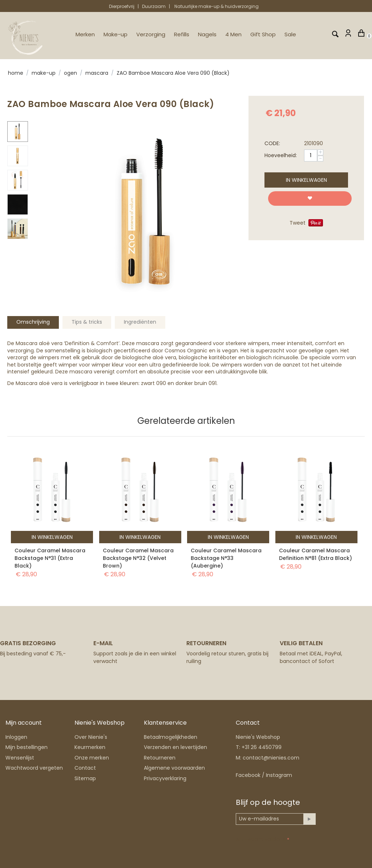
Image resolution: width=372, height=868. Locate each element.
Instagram (279, 775)
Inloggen (16, 737)
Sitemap (85, 778)
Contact (85, 768)
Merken (85, 34)
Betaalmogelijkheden (171, 737)
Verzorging (151, 34)
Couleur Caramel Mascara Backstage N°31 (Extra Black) (50, 558)
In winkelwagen (306, 180)
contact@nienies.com (271, 758)
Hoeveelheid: (281, 155)
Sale (290, 34)
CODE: (272, 143)
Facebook (248, 775)
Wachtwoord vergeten (34, 768)
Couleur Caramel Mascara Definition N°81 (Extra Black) (316, 554)
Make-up (116, 34)
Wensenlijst (20, 758)
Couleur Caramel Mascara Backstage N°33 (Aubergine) (226, 558)
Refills (182, 34)
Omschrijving (33, 322)
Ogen (70, 73)
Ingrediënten (140, 322)
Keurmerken (90, 747)
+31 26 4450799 (262, 747)
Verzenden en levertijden (175, 747)
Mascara (97, 73)
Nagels (207, 34)
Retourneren (160, 758)
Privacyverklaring (165, 778)
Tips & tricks (87, 322)
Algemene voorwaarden (174, 768)
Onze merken (92, 758)
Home (16, 73)
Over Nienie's (91, 737)
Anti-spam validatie (261, 839)
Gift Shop (263, 34)
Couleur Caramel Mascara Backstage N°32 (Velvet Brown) (138, 558)
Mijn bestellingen (27, 747)
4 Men (233, 34)
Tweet (298, 223)
